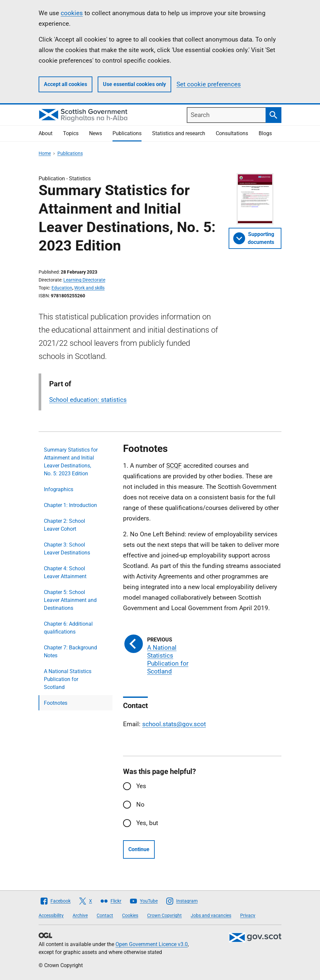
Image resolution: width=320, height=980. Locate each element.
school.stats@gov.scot (174, 724)
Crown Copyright (164, 915)
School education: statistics (88, 400)
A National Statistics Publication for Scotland (68, 679)
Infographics (59, 489)
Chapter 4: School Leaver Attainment (65, 572)
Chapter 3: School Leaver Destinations (67, 549)
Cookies (130, 915)
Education (62, 288)
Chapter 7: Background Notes (70, 652)
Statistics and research (179, 133)
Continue (139, 849)
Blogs (265, 133)
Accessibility (51, 915)
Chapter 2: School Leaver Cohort (64, 525)
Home (45, 153)
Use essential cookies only (134, 84)
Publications (127, 133)
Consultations (232, 133)
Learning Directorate (84, 280)
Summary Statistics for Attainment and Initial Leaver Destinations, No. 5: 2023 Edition (71, 462)
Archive (80, 915)
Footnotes (56, 703)
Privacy (248, 915)
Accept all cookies (65, 84)
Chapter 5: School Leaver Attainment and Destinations (70, 600)
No (140, 804)
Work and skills (89, 288)
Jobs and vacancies (211, 915)
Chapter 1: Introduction (70, 505)
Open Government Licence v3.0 (152, 944)
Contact (105, 915)
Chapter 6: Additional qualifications (68, 628)
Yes (141, 786)
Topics (71, 133)
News (96, 133)
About (46, 133)
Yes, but (147, 823)
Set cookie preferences (209, 84)
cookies (72, 13)
